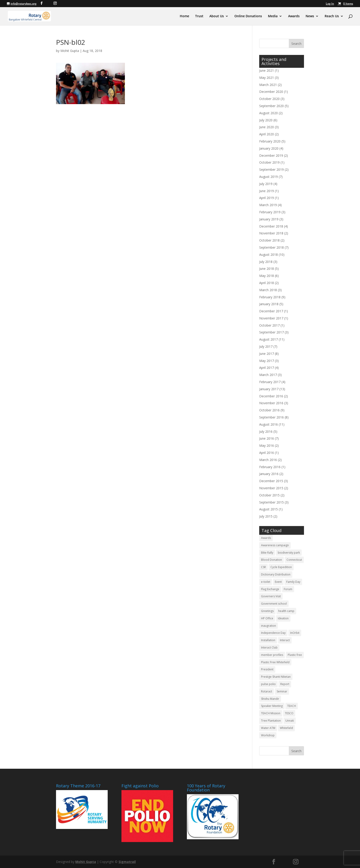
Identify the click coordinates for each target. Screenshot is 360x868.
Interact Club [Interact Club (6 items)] (269, 647)
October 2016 (269, 410)
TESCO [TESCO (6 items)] (289, 713)
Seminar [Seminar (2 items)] (282, 691)
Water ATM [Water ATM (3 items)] (268, 728)
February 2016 (270, 467)
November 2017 (271, 318)
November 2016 (271, 403)
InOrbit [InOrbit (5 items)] (295, 633)
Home (184, 16)
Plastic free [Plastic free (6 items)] (295, 655)
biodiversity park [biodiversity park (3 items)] (289, 553)
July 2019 (266, 184)
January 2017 (269, 389)
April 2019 (267, 198)
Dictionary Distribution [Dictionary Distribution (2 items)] (276, 574)
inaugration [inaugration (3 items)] (269, 626)
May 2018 (267, 276)
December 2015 (271, 481)
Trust (199, 16)
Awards (294, 16)
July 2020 (266, 120)
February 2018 (270, 297)
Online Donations (248, 16)
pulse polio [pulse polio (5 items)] (268, 684)
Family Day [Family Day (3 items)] (293, 582)
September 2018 (271, 247)
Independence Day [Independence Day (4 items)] (273, 633)
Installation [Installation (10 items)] (268, 640)
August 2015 (269, 509)
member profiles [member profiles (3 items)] (272, 655)
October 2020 (269, 99)
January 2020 (269, 148)
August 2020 (269, 113)
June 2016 (267, 438)
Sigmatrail (127, 862)
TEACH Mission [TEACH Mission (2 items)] (271, 713)
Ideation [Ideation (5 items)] (283, 618)
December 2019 (271, 155)
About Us (217, 16)
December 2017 (271, 311)
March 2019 (268, 205)
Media (273, 16)
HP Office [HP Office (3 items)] (267, 618)
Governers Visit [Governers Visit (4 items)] (271, 596)
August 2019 (269, 177)
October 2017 (269, 325)
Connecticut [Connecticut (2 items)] (294, 560)
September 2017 (271, 332)
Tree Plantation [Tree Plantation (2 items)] (271, 721)
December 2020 (271, 92)
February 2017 (270, 382)
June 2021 (267, 70)
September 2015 (271, 502)
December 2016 (271, 396)
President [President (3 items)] (267, 669)
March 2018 (268, 290)
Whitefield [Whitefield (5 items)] (286, 728)
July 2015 (266, 516)
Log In (330, 4)
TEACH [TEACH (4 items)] (292, 706)
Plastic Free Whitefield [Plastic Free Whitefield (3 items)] (275, 662)
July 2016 (266, 431)
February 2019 (270, 212)
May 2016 (267, 445)
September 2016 (271, 417)
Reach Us (332, 16)
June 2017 (267, 354)
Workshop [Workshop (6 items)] (268, 735)
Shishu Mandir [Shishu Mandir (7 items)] (270, 699)
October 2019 (269, 162)
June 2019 (267, 191)
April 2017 (267, 368)
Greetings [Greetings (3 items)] (267, 611)
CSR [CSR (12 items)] (263, 567)
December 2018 (271, 226)
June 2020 (267, 127)
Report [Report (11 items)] (285, 684)
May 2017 (267, 361)
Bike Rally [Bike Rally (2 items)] (267, 553)
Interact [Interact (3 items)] (285, 640)
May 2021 (267, 78)
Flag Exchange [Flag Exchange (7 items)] (270, 589)
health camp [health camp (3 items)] (286, 611)
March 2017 (268, 375)
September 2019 (271, 169)
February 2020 (270, 141)
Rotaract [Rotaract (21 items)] (267, 691)
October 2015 (269, 495)
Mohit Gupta (70, 51)
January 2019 (269, 219)
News (310, 16)
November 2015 (271, 488)
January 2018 (269, 304)
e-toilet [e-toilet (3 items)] (266, 582)
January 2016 (269, 474)
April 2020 (267, 134)
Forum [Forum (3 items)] (288, 589)
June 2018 (267, 269)
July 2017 (266, 346)
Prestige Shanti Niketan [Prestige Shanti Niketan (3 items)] (276, 677)
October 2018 (269, 240)
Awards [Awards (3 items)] (266, 538)
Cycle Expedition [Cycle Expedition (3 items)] (281, 567)
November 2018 (271, 233)
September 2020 (271, 106)
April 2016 (267, 453)
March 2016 (268, 460)
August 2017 (269, 339)
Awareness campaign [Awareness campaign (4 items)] (275, 545)
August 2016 (269, 424)
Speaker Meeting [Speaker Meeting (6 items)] (272, 706)
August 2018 (269, 255)
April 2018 (267, 283)
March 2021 (268, 85)
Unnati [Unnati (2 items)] (290, 721)
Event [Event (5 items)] (278, 582)
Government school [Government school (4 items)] (274, 604)
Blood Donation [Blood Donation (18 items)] (271, 560)
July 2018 (266, 262)
